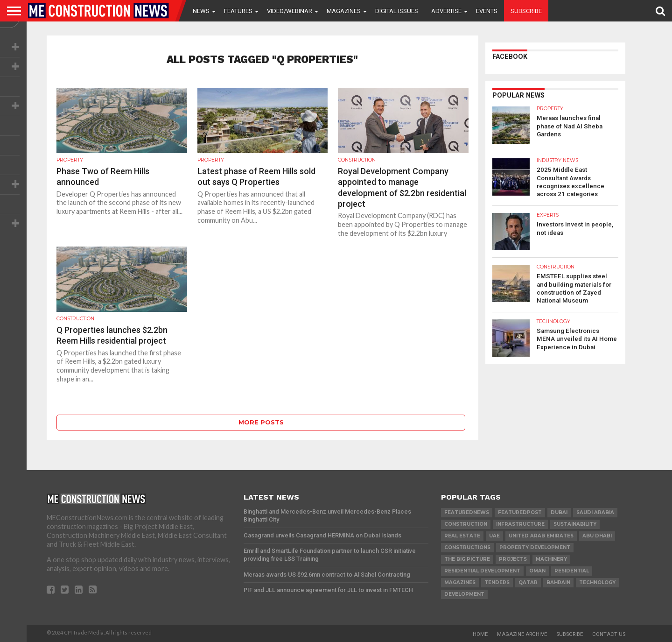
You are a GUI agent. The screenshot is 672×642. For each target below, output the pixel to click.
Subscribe (526, 11)
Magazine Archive (522, 634)
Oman (537, 571)
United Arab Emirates (541, 536)
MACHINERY (551, 559)
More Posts (261, 422)
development (464, 594)
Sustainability (575, 524)
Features (238, 11)
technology (597, 582)
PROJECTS (513, 559)
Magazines (344, 11)
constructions (467, 547)
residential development (482, 571)
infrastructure (520, 524)
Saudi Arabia (595, 512)
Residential (572, 571)
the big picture (467, 559)
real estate (462, 536)
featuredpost (520, 512)
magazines (460, 582)
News (201, 11)
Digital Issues (397, 11)
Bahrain (558, 582)
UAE (494, 536)
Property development (535, 547)
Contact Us (609, 634)
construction (466, 524)
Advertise (446, 11)
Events (487, 11)
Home (480, 634)
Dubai (559, 512)
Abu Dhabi (597, 536)
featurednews (467, 512)
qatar (528, 582)
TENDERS (497, 582)
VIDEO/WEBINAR (290, 11)
